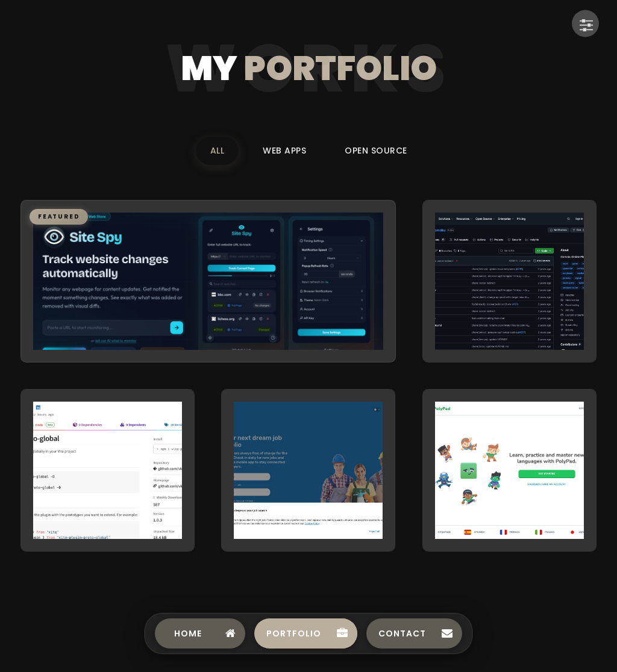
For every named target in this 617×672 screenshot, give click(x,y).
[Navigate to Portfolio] (306, 633)
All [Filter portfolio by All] (218, 151)
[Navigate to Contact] (414, 633)
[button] (208, 281)
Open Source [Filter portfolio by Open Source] (376, 151)
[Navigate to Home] (200, 633)
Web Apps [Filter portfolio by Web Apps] (284, 151)
